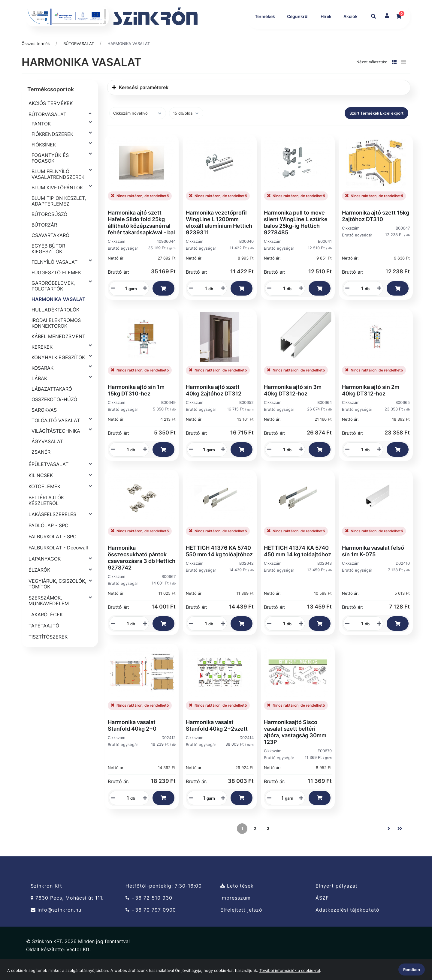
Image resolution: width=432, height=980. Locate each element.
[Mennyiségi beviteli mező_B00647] (360, 304)
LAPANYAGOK (45, 574)
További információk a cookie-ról (290, 970)
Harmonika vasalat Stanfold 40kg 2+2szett (217, 741)
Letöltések (237, 901)
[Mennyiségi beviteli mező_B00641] (282, 304)
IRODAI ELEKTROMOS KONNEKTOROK (56, 339)
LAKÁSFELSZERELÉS (52, 530)
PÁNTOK (41, 139)
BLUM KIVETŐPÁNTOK (57, 203)
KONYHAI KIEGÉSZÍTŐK (58, 373)
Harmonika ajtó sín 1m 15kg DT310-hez (136, 406)
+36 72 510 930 (149, 914)
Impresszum (236, 914)
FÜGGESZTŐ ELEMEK (56, 288)
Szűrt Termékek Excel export (376, 129)
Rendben (412, 969)
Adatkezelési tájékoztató (347, 926)
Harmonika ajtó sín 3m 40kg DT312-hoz (293, 406)
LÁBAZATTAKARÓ (52, 404)
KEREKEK (42, 362)
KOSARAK (42, 383)
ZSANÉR (41, 467)
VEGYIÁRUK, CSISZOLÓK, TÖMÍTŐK (57, 599)
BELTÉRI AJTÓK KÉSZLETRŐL (46, 516)
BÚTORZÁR (44, 240)
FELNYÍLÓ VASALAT (54, 278)
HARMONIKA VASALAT (129, 59)
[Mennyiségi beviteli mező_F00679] (280, 813)
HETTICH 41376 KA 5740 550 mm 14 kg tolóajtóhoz (219, 567)
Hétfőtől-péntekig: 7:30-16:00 (164, 901)
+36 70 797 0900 (151, 926)
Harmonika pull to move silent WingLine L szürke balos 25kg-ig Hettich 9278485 (296, 238)
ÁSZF (322, 914)
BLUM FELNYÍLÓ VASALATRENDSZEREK (58, 190)
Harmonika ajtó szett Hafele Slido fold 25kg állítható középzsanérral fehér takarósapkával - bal (141, 238)
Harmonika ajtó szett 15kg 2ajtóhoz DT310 (376, 231)
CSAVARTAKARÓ (50, 251)
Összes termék (36, 59)
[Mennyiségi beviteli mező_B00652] (202, 465)
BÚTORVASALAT (79, 59)
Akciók (261, 32)
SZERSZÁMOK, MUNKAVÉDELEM (49, 616)
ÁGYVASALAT (47, 457)
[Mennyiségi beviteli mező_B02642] (204, 639)
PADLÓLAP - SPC (48, 541)
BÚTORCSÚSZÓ (49, 230)
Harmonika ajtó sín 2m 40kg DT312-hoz (371, 406)
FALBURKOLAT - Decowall (58, 563)
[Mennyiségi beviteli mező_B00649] (126, 465)
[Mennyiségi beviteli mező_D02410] (360, 639)
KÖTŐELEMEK (44, 502)
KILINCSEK (41, 491)
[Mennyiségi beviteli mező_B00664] (282, 465)
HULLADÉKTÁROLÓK (55, 325)
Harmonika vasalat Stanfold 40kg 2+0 (132, 741)
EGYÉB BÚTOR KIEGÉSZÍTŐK (48, 264)
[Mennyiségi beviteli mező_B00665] (360, 465)
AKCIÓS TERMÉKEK (51, 119)
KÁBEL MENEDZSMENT (58, 352)
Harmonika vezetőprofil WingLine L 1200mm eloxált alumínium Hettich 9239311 (219, 238)
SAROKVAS (44, 425)
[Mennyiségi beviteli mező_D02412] (126, 813)
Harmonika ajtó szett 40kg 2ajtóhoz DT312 (214, 406)
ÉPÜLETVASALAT (48, 480)
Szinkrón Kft (46, 901)
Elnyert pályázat (337, 901)
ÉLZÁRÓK (39, 585)
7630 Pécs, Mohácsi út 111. (67, 914)
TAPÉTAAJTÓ (44, 641)
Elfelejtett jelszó (241, 926)
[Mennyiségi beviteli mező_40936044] (124, 304)
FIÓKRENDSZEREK (52, 150)
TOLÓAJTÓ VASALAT (56, 436)
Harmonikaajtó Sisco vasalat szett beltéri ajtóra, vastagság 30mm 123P (295, 748)
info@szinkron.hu (56, 926)
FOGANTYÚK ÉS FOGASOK (50, 174)
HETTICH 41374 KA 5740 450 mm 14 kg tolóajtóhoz (298, 567)
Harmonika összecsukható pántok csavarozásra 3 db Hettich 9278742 (142, 573)
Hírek (325, 16)
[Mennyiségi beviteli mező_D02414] (202, 813)
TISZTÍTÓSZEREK (48, 652)
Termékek (264, 16)
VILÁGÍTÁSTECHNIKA (56, 446)
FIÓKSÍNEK (44, 160)
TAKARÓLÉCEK (46, 630)
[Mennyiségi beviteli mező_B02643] (282, 639)
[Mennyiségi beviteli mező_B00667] (126, 639)
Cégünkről (297, 16)
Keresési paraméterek (140, 103)
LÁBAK (39, 394)
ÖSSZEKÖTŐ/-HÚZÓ (54, 415)
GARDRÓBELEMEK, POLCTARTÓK (53, 301)
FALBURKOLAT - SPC (53, 552)
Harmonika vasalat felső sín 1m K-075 (373, 567)
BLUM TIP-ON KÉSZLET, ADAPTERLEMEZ (59, 216)
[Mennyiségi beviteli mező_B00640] (204, 304)
